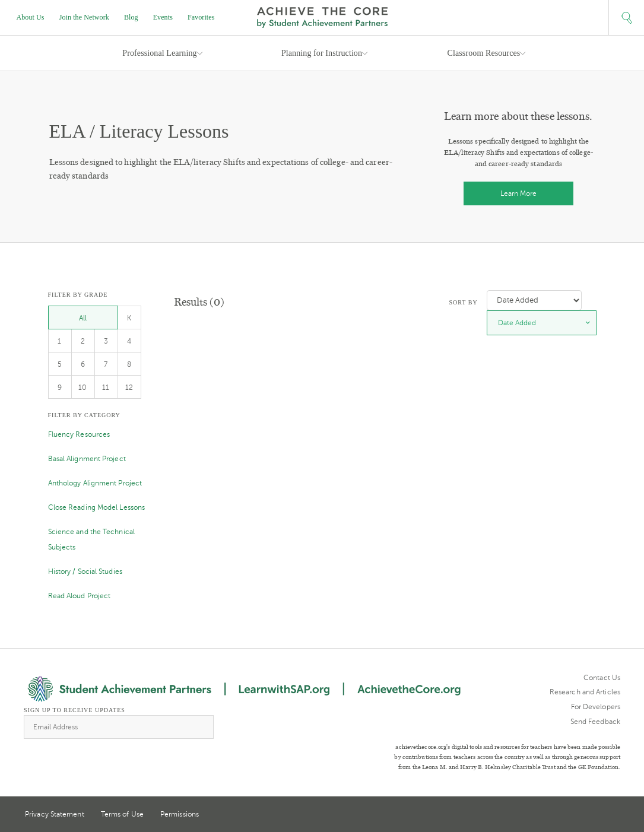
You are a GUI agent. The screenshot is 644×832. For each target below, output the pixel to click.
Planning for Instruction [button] (322, 53)
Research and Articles (585, 692)
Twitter (572, 815)
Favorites (201, 17)
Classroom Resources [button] (484, 53)
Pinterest (594, 815)
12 (129, 388)
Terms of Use (122, 814)
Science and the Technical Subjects (92, 539)
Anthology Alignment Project (95, 483)
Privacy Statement (55, 814)
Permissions (180, 814)
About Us (31, 17)
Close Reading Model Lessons (97, 507)
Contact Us (602, 678)
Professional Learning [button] (159, 53)
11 (106, 388)
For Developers (596, 707)
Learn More (519, 193)
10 (83, 388)
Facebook (616, 815)
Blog (131, 17)
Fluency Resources (79, 434)
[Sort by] (534, 300)
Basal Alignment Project (87, 459)
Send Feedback (595, 722)
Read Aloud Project (80, 596)
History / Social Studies (85, 571)
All (83, 318)
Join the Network (84, 17)
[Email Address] (119, 727)
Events (163, 17)
